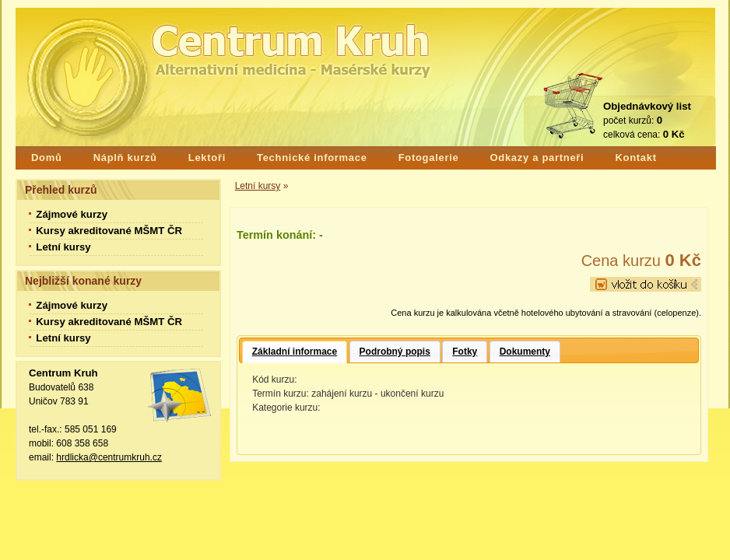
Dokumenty (525, 352)
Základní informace (295, 352)
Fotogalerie (429, 157)
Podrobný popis (395, 352)
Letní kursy (258, 186)
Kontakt (635, 157)
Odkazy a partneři (537, 157)
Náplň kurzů (125, 157)
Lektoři (207, 157)
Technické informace (312, 157)
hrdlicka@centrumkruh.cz (109, 457)
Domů (47, 157)
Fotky (465, 352)
